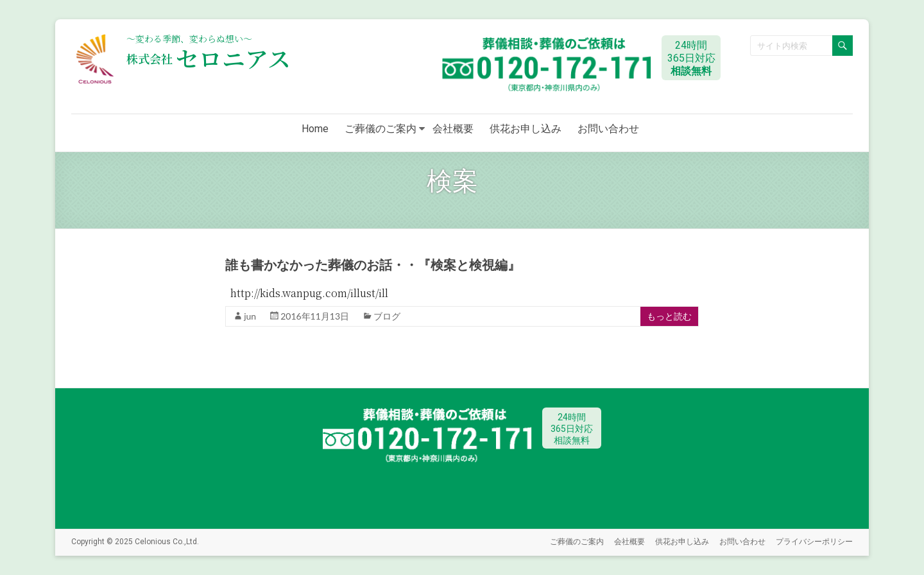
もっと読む (669, 316)
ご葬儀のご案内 (381, 129)
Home (315, 129)
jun (250, 316)
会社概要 (453, 129)
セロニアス (209, 58)
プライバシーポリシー (814, 541)
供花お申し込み (526, 129)
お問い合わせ (608, 129)
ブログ (387, 316)
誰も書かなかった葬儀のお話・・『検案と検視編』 (373, 265)
